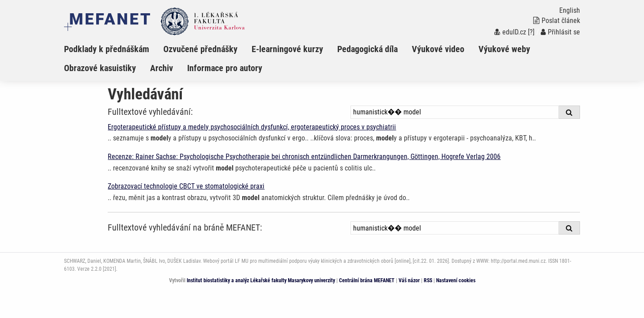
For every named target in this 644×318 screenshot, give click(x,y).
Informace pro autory (225, 68)
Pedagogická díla (367, 49)
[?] (531, 32)
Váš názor (409, 280)
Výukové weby (504, 49)
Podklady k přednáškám (107, 49)
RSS (428, 280)
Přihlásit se (560, 32)
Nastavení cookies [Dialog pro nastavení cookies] (456, 280)
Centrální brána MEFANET (367, 280)
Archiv (162, 68)
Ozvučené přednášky (200, 49)
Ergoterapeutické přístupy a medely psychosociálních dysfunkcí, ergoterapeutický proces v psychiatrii (252, 127)
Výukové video (438, 49)
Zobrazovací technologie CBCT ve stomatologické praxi (186, 186)
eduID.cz (510, 32)
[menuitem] (114, 49)
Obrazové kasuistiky (100, 68)
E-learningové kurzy (287, 49)
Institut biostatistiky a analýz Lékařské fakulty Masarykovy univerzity (261, 280)
